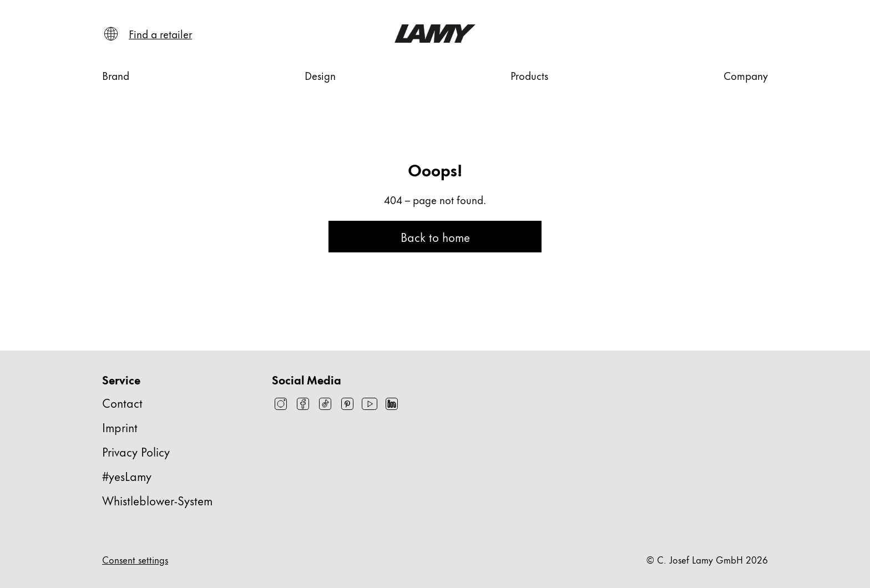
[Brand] (116, 75)
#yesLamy (127, 476)
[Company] (746, 75)
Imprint (120, 427)
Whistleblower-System (157, 500)
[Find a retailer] (160, 34)
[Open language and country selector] (111, 34)
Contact (122, 402)
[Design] (320, 75)
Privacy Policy (136, 451)
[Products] (529, 75)
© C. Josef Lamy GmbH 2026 (707, 559)
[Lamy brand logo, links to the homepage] (435, 34)
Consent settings (135, 559)
